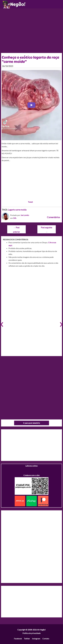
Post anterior (16, 228)
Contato (46, 639)
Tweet (30, 202)
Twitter (27, 639)
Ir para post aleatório (32, 423)
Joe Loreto (25, 215)
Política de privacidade (31, 633)
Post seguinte (47, 228)
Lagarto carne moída (17, 210)
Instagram (36, 639)
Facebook (18, 639)
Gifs (15, 218)
